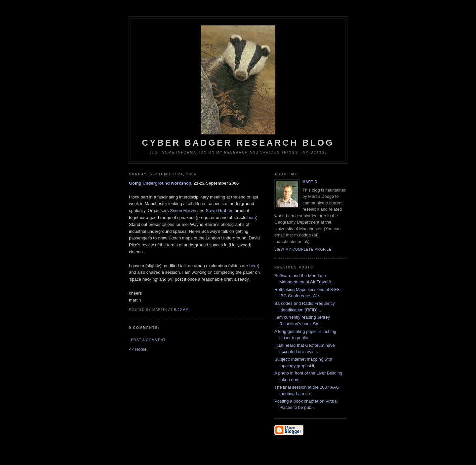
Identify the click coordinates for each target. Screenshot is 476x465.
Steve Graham (219, 211)
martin (310, 182)
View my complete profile (303, 250)
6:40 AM (181, 310)
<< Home (138, 349)
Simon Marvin (183, 211)
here (252, 217)
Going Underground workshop (160, 183)
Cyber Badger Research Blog (238, 87)
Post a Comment (148, 340)
